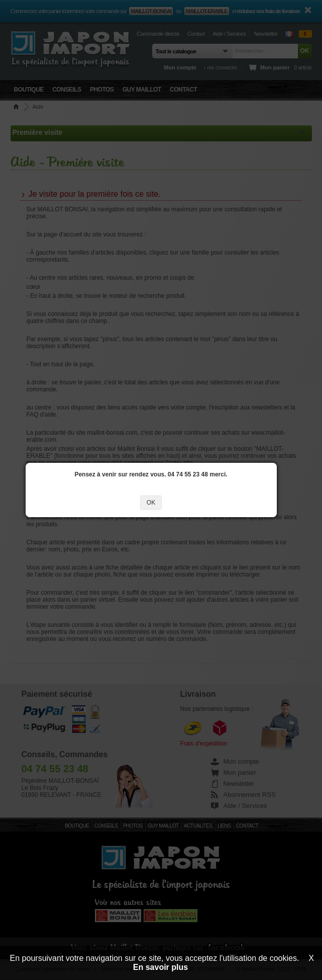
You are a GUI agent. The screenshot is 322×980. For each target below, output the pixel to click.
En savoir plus (160, 967)
